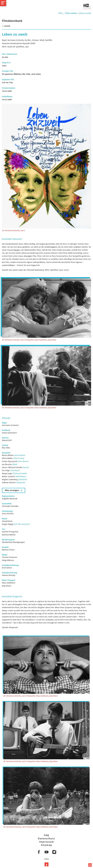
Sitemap (47, 845)
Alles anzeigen (12, 490)
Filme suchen (71, 13)
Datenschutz (46, 839)
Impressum (46, 842)
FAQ (46, 835)
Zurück (6, 26)
